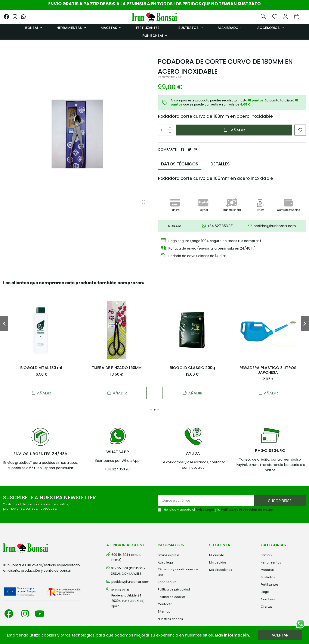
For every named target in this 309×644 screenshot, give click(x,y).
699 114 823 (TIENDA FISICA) (126, 557)
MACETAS (267, 570)
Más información (232, 635)
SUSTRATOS (268, 577)
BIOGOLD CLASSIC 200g (192, 368)
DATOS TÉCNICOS (180, 164)
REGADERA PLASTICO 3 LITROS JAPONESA (268, 370)
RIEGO (265, 592)
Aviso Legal (205, 510)
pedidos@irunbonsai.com (130, 582)
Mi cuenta (217, 555)
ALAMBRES (268, 599)
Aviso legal (166, 562)
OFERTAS (266, 607)
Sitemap (164, 611)
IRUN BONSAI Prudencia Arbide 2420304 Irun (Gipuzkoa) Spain (128, 598)
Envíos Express (169, 555)
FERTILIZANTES (270, 585)
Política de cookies (172, 597)
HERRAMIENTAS (271, 562)
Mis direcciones (221, 570)
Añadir (234, 130)
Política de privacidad (174, 589)
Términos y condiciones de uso (178, 572)
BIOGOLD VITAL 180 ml (41, 368)
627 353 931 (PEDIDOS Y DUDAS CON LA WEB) (128, 571)
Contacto (165, 604)
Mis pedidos (218, 562)
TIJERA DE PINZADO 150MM (117, 368)
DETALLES (220, 164)
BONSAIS (266, 555)
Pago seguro (167, 582)
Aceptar (280, 635)
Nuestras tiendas (170, 619)
